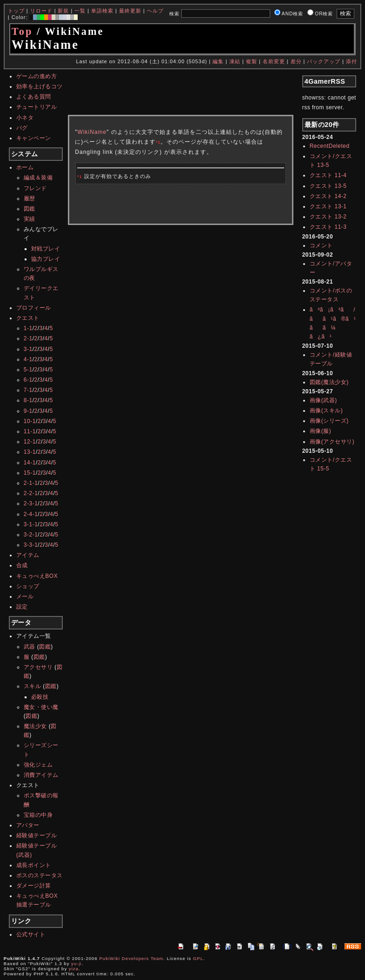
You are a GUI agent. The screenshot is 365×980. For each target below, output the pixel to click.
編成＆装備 (38, 178)
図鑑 (30, 209)
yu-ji (76, 963)
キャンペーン (34, 138)
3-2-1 (31, 535)
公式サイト (31, 934)
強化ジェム (38, 765)
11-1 (30, 431)
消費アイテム (41, 775)
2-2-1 (31, 493)
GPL (198, 958)
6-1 (28, 380)
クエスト (28, 318)
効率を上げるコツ (40, 86)
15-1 (30, 473)
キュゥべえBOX (37, 576)
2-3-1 (31, 503)
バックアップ (324, 61)
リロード (41, 11)
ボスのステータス (40, 875)
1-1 (28, 328)
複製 (252, 61)
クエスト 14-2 (328, 196)
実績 (30, 219)
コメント (321, 245)
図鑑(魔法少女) (329, 382)
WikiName (92, 132)
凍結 (235, 61)
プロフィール (34, 308)
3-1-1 (31, 524)
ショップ (28, 586)
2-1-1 (31, 483)
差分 (296, 61)
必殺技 (40, 697)
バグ (22, 128)
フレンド (35, 188)
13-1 (30, 452)
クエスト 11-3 (328, 227)
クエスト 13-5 (328, 186)
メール (25, 596)
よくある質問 (34, 97)
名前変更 (274, 61)
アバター (28, 825)
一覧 (80, 11)
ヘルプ (155, 11)
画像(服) (321, 431)
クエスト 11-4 (328, 175)
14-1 (30, 463)
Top (22, 31)
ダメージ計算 (34, 886)
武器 (30, 647)
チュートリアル (37, 107)
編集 (218, 61)
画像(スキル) (326, 411)
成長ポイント (34, 865)
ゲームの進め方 (37, 76)
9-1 (28, 411)
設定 (22, 607)
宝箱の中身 (38, 815)
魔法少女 (35, 726)
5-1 (28, 370)
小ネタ (25, 118)
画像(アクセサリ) (332, 442)
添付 (352, 61)
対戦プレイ (46, 249)
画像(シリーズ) (329, 421)
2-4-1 (31, 514)
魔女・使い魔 (41, 707)
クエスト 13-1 (328, 206)
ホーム (25, 167)
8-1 (28, 400)
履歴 (30, 199)
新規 (63, 11)
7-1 (28, 390)
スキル (33, 686)
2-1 (28, 338)
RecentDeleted (330, 146)
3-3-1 (31, 545)
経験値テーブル (37, 835)
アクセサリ (38, 667)
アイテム (28, 555)
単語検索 (102, 11)
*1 (158, 142)
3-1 (28, 349)
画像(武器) (323, 400)
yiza (74, 969)
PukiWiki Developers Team (131, 958)
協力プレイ (46, 259)
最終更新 (130, 11)
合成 (22, 565)
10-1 (30, 421)
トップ (16, 11)
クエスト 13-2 (328, 217)
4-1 (28, 359)
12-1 (30, 442)
